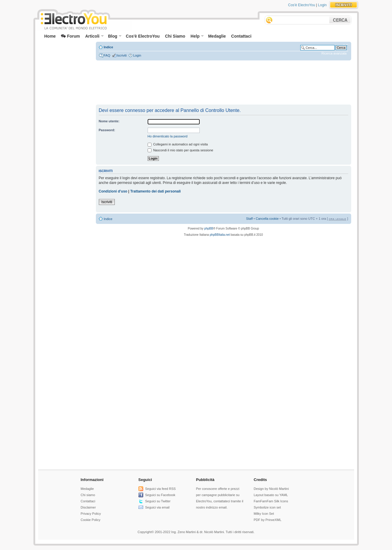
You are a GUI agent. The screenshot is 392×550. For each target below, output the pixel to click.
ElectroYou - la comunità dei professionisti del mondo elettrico (73, 20)
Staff (249, 219)
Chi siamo (88, 495)
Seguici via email (158, 507)
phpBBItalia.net (220, 235)
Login (322, 5)
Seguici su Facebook (160, 495)
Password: (107, 130)
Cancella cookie (267, 219)
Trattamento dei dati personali (155, 191)
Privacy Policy (91, 514)
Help (197, 36)
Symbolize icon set (267, 507)
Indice (109, 47)
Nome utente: (109, 121)
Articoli (95, 36)
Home (50, 36)
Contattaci (241, 36)
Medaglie (217, 36)
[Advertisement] (65, 55)
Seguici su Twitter (158, 501)
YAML (284, 495)
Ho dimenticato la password (168, 136)
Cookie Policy (91, 520)
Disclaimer (88, 507)
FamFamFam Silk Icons (271, 501)
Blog (115, 36)
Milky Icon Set (264, 514)
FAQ (107, 55)
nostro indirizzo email (211, 507)
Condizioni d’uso (113, 191)
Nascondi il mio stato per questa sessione (180, 150)
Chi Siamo (175, 36)
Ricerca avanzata (334, 53)
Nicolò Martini (279, 489)
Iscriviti (122, 55)
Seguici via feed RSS (160, 489)
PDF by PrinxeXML (268, 520)
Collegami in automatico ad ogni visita (178, 144)
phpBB (209, 229)
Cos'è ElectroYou (302, 5)
